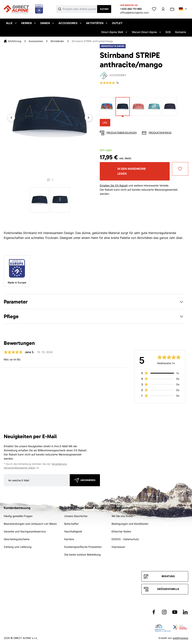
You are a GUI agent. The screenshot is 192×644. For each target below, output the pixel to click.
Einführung (15, 41)
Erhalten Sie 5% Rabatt (114, 185)
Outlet (117, 23)
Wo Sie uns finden (122, 516)
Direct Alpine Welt (114, 32)
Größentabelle (168, 589)
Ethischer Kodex (121, 531)
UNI (105, 123)
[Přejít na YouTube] (175, 612)
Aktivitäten (97, 23)
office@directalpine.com (134, 13)
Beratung (168, 576)
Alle (11, 23)
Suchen (104, 9)
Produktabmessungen (122, 133)
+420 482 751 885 (131, 9)
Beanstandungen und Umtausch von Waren (30, 524)
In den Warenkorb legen (131, 171)
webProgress (180, 638)
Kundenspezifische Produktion (83, 547)
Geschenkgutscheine (17, 539)
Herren (28, 23)
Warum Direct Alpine (146, 32)
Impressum (118, 547)
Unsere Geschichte (76, 516)
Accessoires (70, 23)
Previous (11, 118)
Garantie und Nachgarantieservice (25, 531)
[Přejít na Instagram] (164, 612)
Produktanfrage (160, 133)
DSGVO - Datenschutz (125, 539)
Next (88, 118)
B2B (168, 32)
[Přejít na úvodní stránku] (23, 9)
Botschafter (71, 524)
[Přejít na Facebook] (154, 612)
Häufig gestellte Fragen (18, 516)
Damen (47, 23)
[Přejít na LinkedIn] (185, 612)
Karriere (69, 539)
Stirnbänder (57, 41)
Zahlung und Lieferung (18, 547)
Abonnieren (88, 480)
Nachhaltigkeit (73, 531)
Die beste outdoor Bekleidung (82, 555)
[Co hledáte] (80, 9)
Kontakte (181, 32)
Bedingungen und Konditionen (130, 524)
